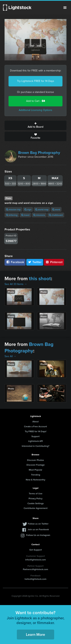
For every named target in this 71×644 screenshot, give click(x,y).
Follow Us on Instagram (38, 535)
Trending (36, 475)
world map (42, 209)
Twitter (35, 262)
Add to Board (35, 125)
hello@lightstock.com (35, 579)
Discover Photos (35, 460)
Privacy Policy (35, 498)
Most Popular (35, 470)
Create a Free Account (35, 426)
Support (35, 436)
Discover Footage (36, 465)
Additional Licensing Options (35, 110)
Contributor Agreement (36, 508)
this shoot (40, 278)
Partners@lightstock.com (35, 569)
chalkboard (56, 215)
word (56, 209)
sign (28, 209)
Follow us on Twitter (38, 524)
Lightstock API (35, 441)
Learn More (35, 634)
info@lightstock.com (35, 560)
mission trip (13, 209)
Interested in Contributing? (36, 446)
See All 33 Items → (16, 284)
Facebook (15, 262)
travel (25, 215)
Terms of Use (36, 493)
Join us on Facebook (38, 529)
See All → (10, 356)
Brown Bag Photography (39, 153)
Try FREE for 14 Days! (36, 431)
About (35, 421)
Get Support (36, 550)
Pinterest (54, 262)
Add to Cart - (36, 101)
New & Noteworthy (35, 480)
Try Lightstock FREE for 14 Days (36, 81)
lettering (12, 215)
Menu (65, 8)
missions (39, 215)
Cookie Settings (36, 503)
